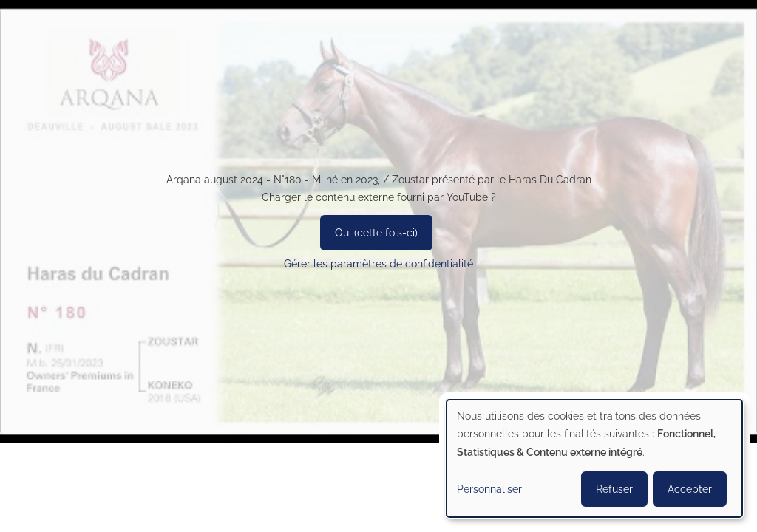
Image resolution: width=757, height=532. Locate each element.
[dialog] (594, 458)
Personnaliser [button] (489, 489)
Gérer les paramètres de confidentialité (378, 264)
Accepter (690, 489)
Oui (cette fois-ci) (376, 233)
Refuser (614, 489)
